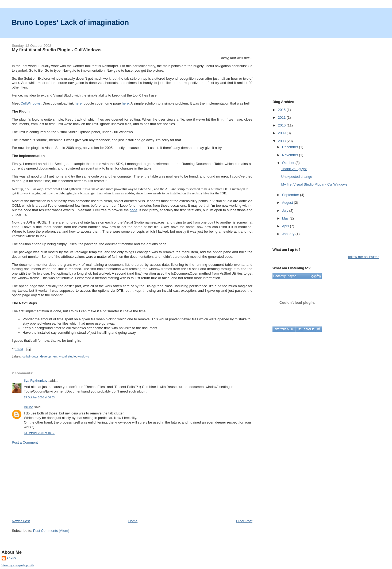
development (49, 356)
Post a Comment (25, 442)
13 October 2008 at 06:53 (39, 397)
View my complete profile (18, 565)
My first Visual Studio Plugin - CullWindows (57, 50)
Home (133, 521)
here (78, 103)
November (291, 155)
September (291, 195)
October (289, 163)
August (288, 203)
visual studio (67, 356)
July (286, 211)
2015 (282, 110)
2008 (282, 141)
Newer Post (21, 521)
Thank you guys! (294, 169)
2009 (282, 133)
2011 (282, 118)
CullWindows (31, 103)
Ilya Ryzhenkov (36, 381)
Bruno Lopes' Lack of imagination (70, 22)
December (291, 147)
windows (83, 356)
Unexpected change (297, 177)
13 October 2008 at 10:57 (39, 433)
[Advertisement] (52, 481)
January (289, 234)
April (286, 226)
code (133, 210)
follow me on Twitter (364, 257)
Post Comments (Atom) (51, 531)
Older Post (244, 521)
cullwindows (30, 356)
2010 (282, 125)
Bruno (28, 407)
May (286, 218)
